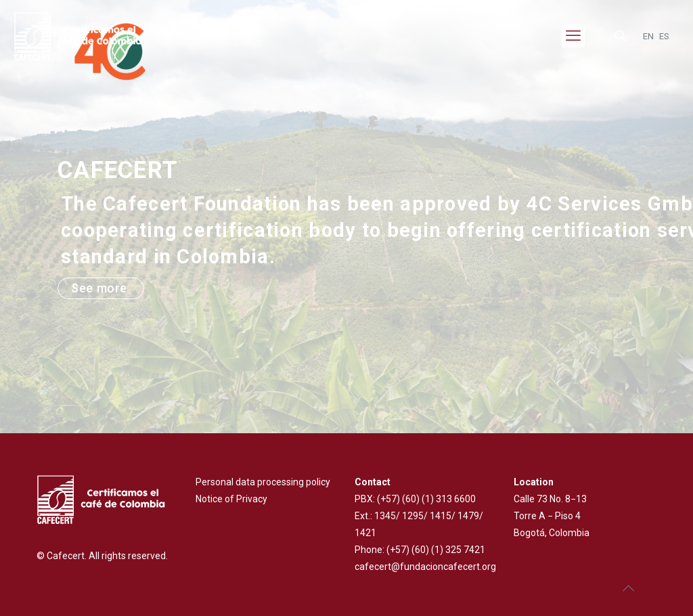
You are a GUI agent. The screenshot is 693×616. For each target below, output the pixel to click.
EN (648, 36)
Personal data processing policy (263, 482)
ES (664, 36)
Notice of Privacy (231, 499)
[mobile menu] (573, 36)
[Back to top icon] (628, 588)
